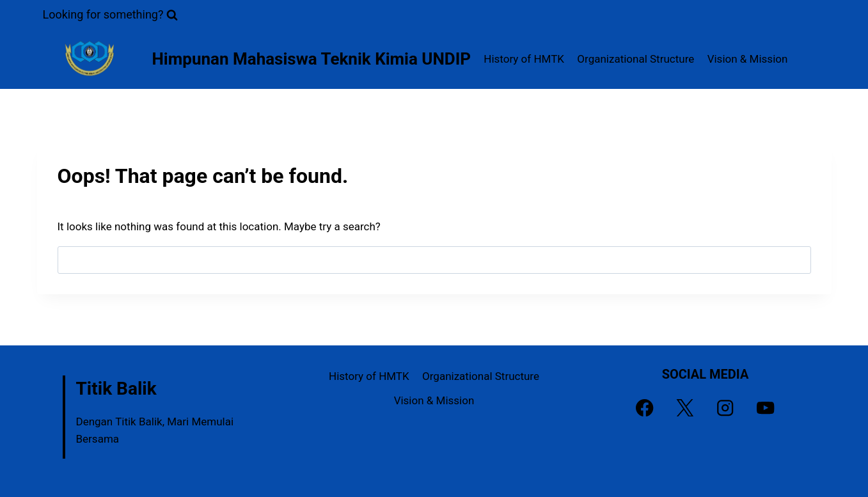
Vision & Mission (748, 59)
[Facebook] (645, 408)
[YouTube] (766, 408)
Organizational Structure (635, 59)
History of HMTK (524, 59)
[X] (685, 408)
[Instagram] (726, 408)
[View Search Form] (111, 15)
